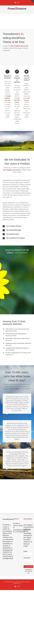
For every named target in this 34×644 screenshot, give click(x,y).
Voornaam (27, 558)
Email (26, 551)
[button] (17, 226)
